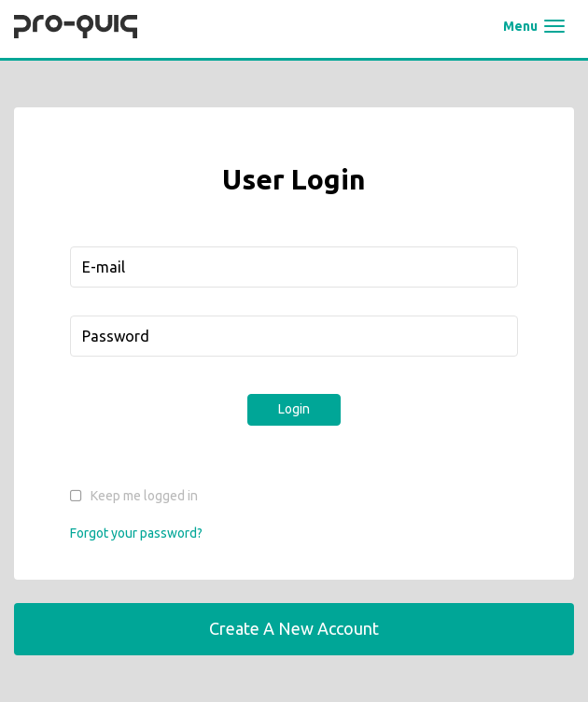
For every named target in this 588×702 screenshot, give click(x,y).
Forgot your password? (136, 533)
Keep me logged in (144, 496)
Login (294, 409)
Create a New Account (294, 628)
